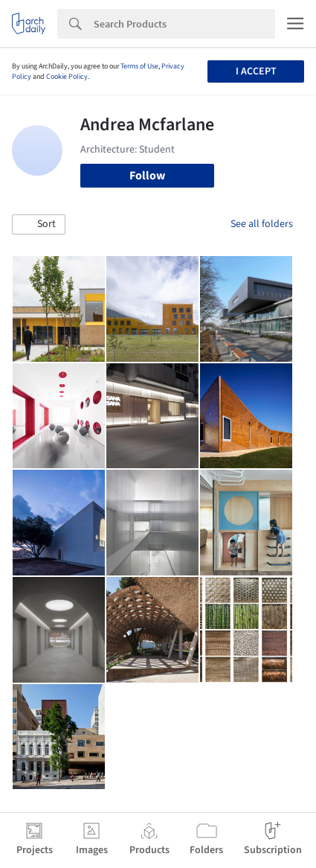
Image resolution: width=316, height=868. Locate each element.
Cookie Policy (67, 77)
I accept (256, 71)
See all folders (262, 224)
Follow (147, 176)
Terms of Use (139, 66)
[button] (39, 225)
